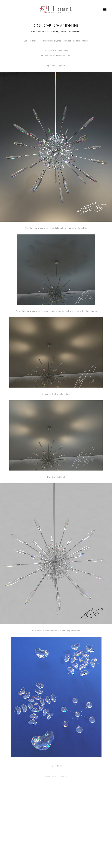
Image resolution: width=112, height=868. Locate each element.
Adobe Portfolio (61, 777)
